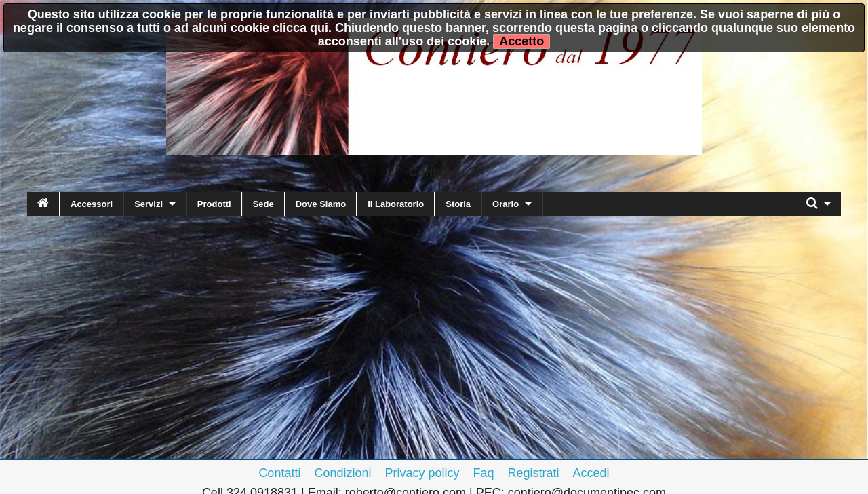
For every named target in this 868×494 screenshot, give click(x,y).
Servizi (149, 204)
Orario (506, 204)
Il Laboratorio (396, 204)
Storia (458, 204)
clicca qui (300, 28)
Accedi (591, 473)
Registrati (534, 473)
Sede (263, 204)
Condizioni (342, 473)
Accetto (521, 41)
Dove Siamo (321, 204)
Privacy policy (422, 473)
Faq (484, 473)
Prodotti (214, 204)
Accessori (92, 204)
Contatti (279, 473)
